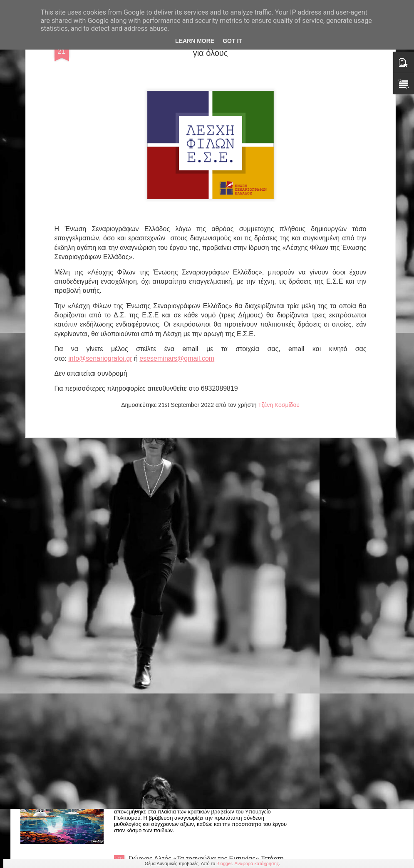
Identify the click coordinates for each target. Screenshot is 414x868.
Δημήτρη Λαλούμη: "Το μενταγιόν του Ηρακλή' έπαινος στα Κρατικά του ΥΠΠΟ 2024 (196, 768)
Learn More (195, 41)
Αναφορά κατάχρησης (257, 863)
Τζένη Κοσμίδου (279, 249)
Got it (232, 41)
